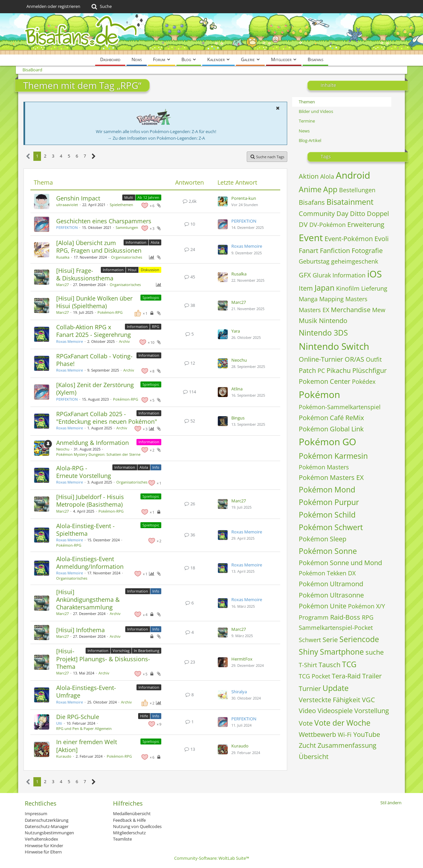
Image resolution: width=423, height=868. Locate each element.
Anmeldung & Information (93, 443)
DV (303, 224)
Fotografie (367, 251)
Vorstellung (372, 711)
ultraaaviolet (67, 205)
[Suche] (101, 7)
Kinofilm (348, 288)
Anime (310, 189)
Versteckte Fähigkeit (329, 700)
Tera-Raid (346, 676)
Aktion (309, 176)
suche (375, 652)
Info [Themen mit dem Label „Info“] (156, 467)
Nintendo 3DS (323, 333)
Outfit (374, 359)
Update (336, 688)
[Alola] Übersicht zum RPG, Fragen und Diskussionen (99, 247)
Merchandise (351, 310)
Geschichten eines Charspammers (104, 221)
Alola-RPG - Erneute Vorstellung (84, 472)
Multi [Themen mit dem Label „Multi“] (129, 197)
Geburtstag (314, 261)
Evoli (382, 239)
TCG (349, 664)
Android (353, 175)
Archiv (124, 341)
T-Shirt (308, 665)
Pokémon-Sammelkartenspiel (340, 407)
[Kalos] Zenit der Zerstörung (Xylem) (95, 389)
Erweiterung (366, 224)
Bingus (238, 418)
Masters (356, 299)
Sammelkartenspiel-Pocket (336, 628)
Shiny (308, 652)
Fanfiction (335, 251)
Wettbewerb (317, 734)
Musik (308, 321)
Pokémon (319, 394)
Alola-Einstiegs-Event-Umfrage (86, 691)
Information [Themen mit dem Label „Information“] (136, 242)
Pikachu (339, 370)
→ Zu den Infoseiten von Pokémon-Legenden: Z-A (156, 138)
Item (306, 288)
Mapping (331, 299)
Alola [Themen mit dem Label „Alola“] (155, 242)
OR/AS (354, 359)
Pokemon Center (325, 381)
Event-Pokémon (349, 239)
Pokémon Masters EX (331, 477)
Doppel (378, 214)
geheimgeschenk (355, 261)
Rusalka (63, 257)
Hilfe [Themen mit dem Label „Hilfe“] (144, 716)
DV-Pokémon (327, 225)
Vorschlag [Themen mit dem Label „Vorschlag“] (121, 651)
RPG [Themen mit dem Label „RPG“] (156, 326)
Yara (236, 331)
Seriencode (359, 639)
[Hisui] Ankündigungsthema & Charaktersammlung (88, 599)
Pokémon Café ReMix (331, 418)
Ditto (358, 214)
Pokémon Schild (327, 515)
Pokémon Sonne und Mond (340, 563)
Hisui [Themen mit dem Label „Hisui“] (132, 270)
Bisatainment (350, 202)
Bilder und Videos (316, 111)
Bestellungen (357, 190)
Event (311, 237)
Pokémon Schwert (331, 527)
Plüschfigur (369, 370)
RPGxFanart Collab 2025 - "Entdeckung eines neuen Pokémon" (107, 418)
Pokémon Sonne (328, 551)
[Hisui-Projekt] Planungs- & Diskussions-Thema (103, 659)
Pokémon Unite (323, 606)
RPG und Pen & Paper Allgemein (84, 728)
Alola (327, 176)
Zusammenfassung (347, 745)
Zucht (307, 745)
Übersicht (314, 757)
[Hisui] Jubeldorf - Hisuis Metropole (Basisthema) (90, 501)
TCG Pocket (314, 676)
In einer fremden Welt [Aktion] (87, 746)
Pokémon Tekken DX (327, 573)
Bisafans (312, 202)
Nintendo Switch (334, 346)
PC (321, 371)
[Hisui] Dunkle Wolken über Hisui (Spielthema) (94, 302)
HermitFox (242, 659)
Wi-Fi (345, 735)
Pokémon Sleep (323, 539)
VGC (368, 700)
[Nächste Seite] (94, 156)
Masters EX (314, 310)
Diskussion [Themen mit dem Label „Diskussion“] (150, 270)
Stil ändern (391, 803)
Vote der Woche (342, 723)
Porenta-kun (244, 198)
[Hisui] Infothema (80, 630)
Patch (307, 370)
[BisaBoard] (211, 34)
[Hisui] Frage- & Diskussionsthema (85, 274)
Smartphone (342, 652)
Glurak (322, 275)
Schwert (310, 640)
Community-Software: (212, 858)
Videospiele (335, 711)
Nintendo (333, 321)
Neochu (239, 360)
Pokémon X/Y (366, 606)
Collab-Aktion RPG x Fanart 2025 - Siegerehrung (94, 331)
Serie (330, 640)
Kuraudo (64, 756)
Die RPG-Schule (78, 717)
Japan (325, 288)
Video (307, 711)
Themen (307, 102)
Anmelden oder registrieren (53, 6)
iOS (374, 274)
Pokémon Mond (327, 489)
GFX (305, 275)
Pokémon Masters (324, 467)
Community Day (324, 214)
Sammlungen (127, 227)
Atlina (237, 389)
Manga (308, 299)
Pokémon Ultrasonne (331, 595)
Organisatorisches (127, 257)
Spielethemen (121, 205)
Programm (314, 617)
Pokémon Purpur (329, 502)
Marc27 (62, 285)
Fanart (308, 251)
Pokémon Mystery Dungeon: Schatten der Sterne (98, 454)
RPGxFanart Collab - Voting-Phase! (94, 360)
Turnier (310, 688)
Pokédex (364, 381)
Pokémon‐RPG (110, 312)
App (330, 189)
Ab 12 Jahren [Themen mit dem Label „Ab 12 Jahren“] (148, 197)
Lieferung (374, 288)
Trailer (372, 676)
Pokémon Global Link (331, 429)
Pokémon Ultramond (331, 584)
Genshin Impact (78, 198)
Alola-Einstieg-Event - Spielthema (85, 530)
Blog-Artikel (310, 140)
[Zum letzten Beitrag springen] (223, 201)
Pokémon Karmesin (333, 456)
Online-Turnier (321, 359)
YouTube (367, 734)
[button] (278, 108)
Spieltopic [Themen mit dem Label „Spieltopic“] (151, 297)
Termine (307, 121)
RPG (368, 617)
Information (349, 275)
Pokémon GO (327, 442)
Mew (379, 310)
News (304, 131)
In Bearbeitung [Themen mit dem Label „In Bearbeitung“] (147, 651)
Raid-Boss (345, 617)
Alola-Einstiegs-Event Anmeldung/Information (90, 563)
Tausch (329, 665)
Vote (306, 723)
